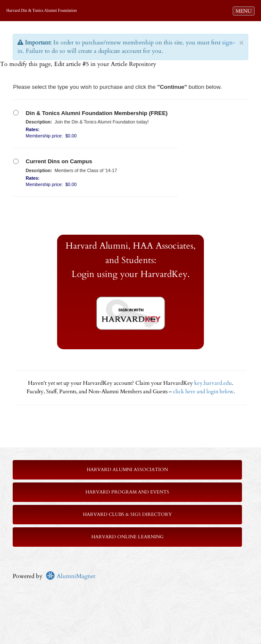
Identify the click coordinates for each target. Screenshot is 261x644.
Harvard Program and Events (127, 492)
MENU (245, 11)
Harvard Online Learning (128, 537)
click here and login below (203, 392)
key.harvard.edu (213, 383)
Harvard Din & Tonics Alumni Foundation (41, 10)
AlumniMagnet (70, 576)
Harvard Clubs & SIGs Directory (127, 514)
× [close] (241, 43)
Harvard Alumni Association (127, 470)
